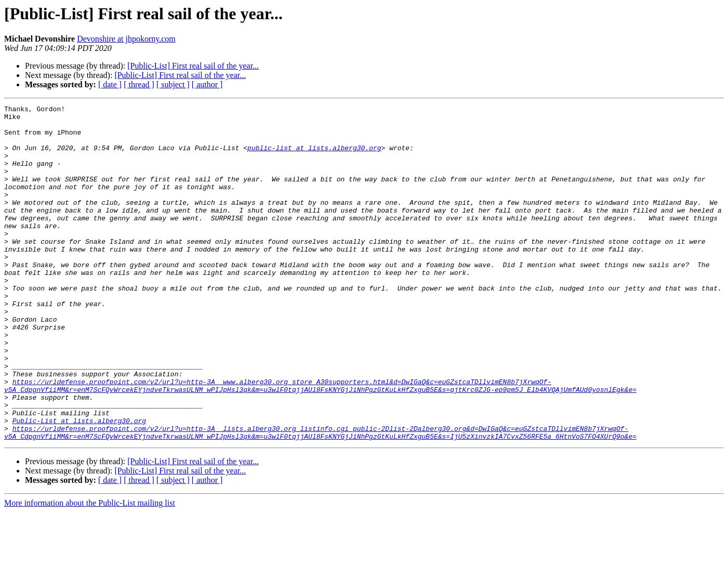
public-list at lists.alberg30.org (314, 157)
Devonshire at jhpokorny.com (126, 39)
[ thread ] (139, 84)
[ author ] (207, 84)
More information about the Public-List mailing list (90, 570)
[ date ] (110, 84)
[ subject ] (173, 84)
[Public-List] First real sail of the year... (193, 66)
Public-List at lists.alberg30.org (79, 484)
